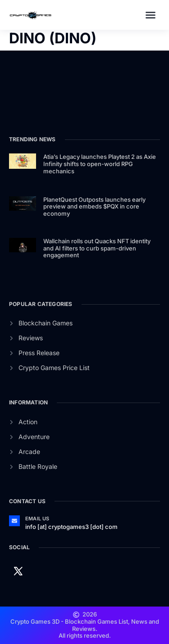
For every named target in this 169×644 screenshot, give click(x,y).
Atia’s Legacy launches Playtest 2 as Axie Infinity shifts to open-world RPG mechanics (100, 164)
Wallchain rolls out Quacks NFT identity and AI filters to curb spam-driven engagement (97, 248)
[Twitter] (18, 570)
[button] (151, 15)
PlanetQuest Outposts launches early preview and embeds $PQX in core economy (94, 206)
